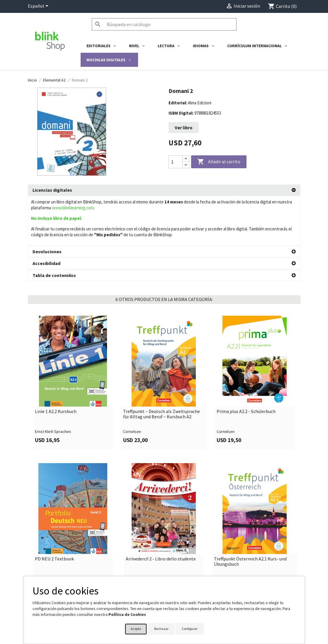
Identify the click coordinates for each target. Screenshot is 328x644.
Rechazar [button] (161, 629)
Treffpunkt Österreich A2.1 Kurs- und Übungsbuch (250, 512)
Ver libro (184, 128)
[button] (164, 190)
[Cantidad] (176, 162)
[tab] (164, 190)
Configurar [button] (190, 629)
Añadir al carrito (219, 162)
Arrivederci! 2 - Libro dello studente (161, 509)
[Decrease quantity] (186, 165)
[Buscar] (164, 24)
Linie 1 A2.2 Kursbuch (56, 362)
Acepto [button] (136, 629)
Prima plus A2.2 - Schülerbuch (246, 362)
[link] (73, 333)
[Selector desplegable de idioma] (39, 6)
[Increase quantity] (186, 159)
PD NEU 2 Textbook (54, 509)
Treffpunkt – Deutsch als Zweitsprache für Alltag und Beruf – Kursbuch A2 (162, 365)
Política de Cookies (127, 614)
